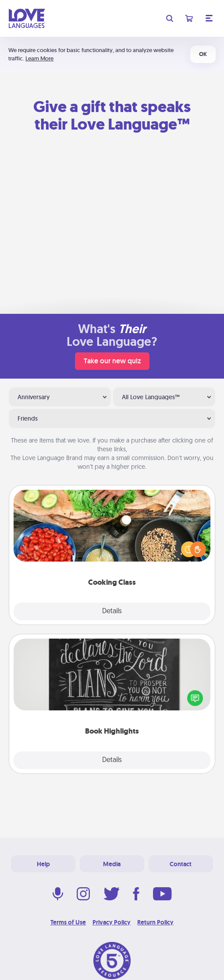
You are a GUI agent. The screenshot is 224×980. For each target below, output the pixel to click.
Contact (181, 864)
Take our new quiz (112, 361)
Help (43, 864)
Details (112, 611)
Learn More (39, 58)
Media (112, 864)
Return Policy (155, 922)
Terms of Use (68, 922)
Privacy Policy (112, 922)
